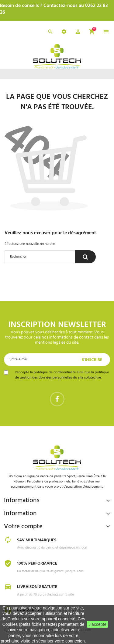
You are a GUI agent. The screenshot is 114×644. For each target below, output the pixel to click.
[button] (78, 33)
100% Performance (37, 564)
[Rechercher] (40, 257)
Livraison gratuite (37, 587)
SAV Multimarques (37, 540)
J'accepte (97, 624)
